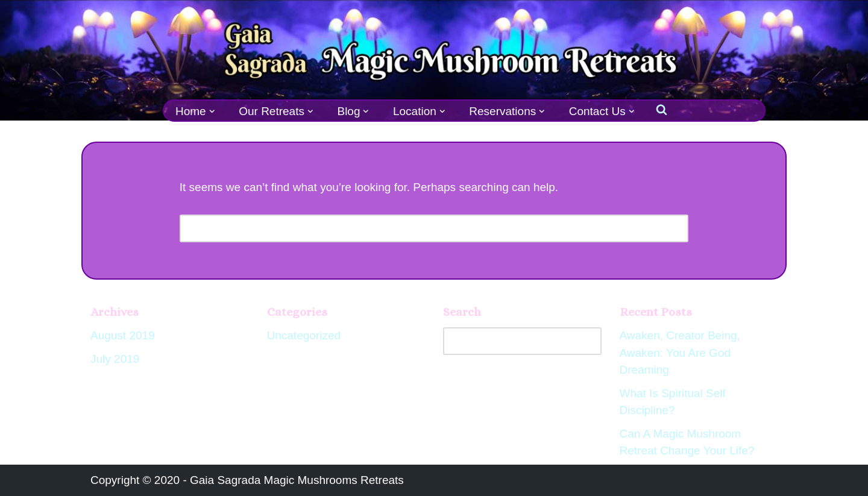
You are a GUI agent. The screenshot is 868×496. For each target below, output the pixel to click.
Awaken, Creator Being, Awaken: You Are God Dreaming (680, 353)
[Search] (421, 228)
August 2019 (123, 335)
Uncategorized (304, 335)
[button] (212, 111)
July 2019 (115, 359)
